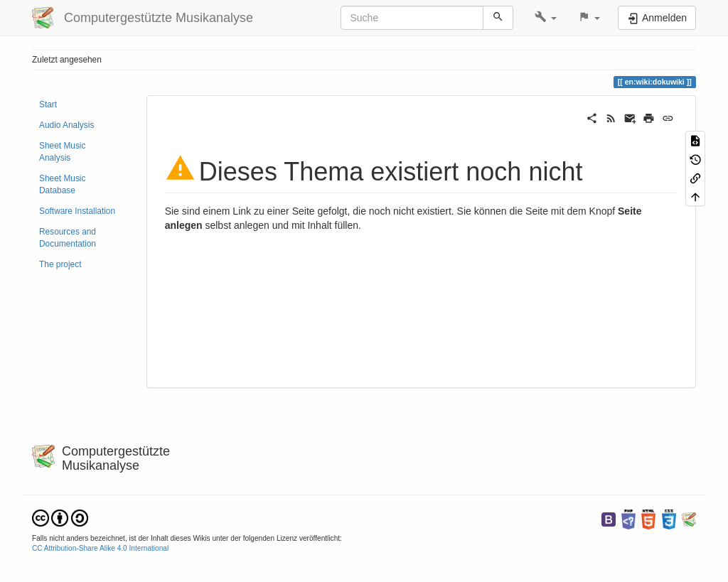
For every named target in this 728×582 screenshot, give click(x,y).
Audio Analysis (66, 125)
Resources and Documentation (68, 238)
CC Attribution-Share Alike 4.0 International (100, 548)
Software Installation (77, 211)
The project (60, 264)
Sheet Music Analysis (62, 152)
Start (48, 104)
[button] (546, 18)
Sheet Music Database (62, 184)
